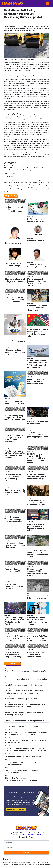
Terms (13, 835)
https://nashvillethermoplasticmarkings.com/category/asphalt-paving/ (24, 157)
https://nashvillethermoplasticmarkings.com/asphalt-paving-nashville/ (24, 76)
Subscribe (27, 853)
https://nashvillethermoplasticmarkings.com (22, 170)
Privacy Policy (22, 835)
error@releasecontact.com (22, 186)
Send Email (11, 164)
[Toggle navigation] (47, 3)
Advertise (31, 835)
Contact (38, 835)
